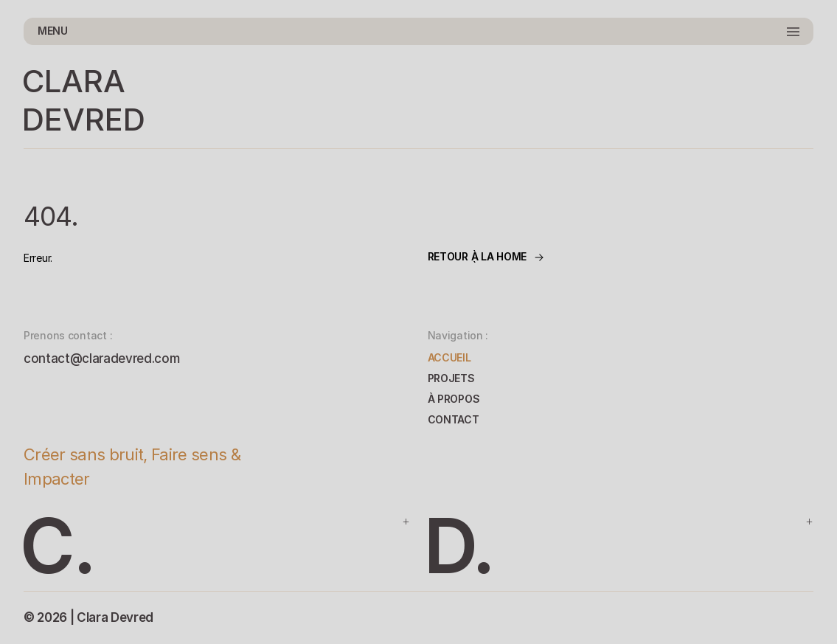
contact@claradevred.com (101, 359)
